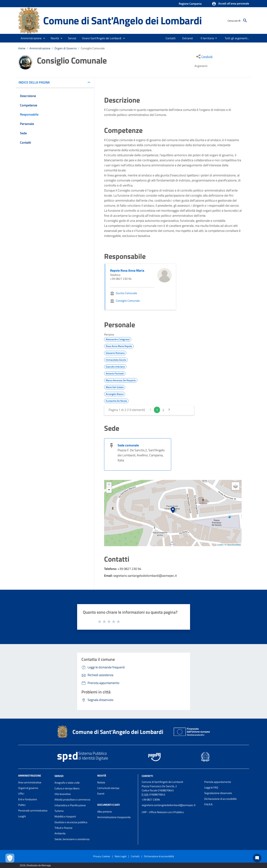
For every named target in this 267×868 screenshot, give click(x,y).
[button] (230, 4)
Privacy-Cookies (102, 856)
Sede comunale (128, 445)
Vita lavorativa (63, 794)
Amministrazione (40, 48)
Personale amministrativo (33, 810)
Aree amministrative (30, 782)
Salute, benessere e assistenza (72, 839)
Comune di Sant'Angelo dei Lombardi (122, 20)
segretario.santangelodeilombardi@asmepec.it (169, 805)
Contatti (147, 776)
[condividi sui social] (204, 57)
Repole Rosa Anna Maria (127, 270)
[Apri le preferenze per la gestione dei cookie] (10, 858)
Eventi (101, 794)
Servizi (59, 776)
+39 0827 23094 (151, 800)
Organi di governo (28, 788)
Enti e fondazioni (28, 799)
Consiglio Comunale (93, 48)
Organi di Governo (66, 48)
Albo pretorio (105, 812)
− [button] (109, 490)
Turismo (59, 811)
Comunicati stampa (108, 788)
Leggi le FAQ (211, 787)
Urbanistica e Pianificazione (70, 805)
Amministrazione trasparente (114, 817)
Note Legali (121, 856)
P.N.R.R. (209, 804)
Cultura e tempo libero (67, 788)
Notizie (101, 782)
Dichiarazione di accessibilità (220, 799)
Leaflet (220, 545)
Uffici (21, 794)
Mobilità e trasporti (65, 816)
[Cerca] (245, 21)
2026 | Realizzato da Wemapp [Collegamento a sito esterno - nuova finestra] (35, 865)
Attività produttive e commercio (72, 800)
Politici (22, 805)
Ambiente (60, 833)
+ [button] (109, 485)
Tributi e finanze (63, 828)
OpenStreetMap (234, 545)
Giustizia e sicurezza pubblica (71, 822)
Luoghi (22, 816)
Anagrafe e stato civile (67, 783)
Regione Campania (190, 4)
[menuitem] (171, 38)
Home (22, 48)
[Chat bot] (257, 858)
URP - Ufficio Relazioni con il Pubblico (163, 812)
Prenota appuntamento (218, 782)
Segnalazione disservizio (218, 793)
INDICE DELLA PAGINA (36, 82)
